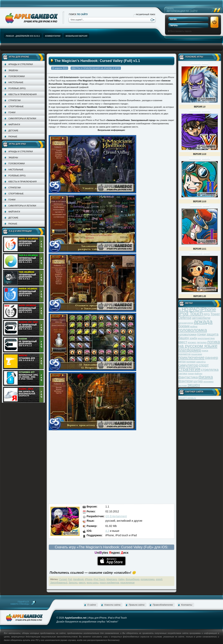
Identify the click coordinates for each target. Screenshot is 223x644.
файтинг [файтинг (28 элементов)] (198, 374)
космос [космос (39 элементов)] (192, 342)
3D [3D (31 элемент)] (180, 310)
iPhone (88, 579)
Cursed (63, 579)
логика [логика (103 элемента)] (213, 342)
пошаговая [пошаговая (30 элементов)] (197, 354)
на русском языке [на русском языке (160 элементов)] (198, 346)
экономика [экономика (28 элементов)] (208, 382)
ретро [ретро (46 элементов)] (182, 362)
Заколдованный (59, 583)
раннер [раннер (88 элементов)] (212, 358)
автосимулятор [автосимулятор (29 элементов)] (186, 323)
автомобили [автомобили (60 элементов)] (201, 318)
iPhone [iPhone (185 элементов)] (208, 309)
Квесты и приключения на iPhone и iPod (96, 68)
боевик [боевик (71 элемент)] (184, 326)
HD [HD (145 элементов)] (185, 309)
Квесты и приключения (22, 94)
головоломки (147, 579)
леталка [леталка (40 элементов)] (202, 342)
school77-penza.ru (187, 398)
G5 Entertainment (116, 516)
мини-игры (92, 583)
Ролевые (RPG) (17, 88)
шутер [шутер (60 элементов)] (198, 381)
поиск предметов (109, 583)
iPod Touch (99, 579)
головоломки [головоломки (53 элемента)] (187, 334)
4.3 (107, 531)
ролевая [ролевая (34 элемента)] (191, 362)
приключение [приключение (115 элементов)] (191, 358)
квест (82, 583)
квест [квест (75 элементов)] (183, 342)
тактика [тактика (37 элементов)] (183, 373)
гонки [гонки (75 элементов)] (201, 334)
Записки (73, 583)
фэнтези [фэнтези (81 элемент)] (185, 381)
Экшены (13, 70)
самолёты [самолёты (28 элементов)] (201, 362)
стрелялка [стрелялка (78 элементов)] (210, 370)
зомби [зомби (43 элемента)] (193, 338)
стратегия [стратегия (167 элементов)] (189, 369)
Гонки (12, 112)
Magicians (112, 579)
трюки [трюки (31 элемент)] (191, 373)
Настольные (16, 82)
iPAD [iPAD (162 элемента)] (194, 309)
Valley (121, 579)
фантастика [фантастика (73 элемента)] (188, 377)
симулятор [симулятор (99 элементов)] (188, 365)
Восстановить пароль (181, 31)
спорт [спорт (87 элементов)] (204, 365)
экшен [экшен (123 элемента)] (194, 385)
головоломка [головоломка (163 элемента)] (193, 330)
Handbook (78, 579)
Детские (13, 130)
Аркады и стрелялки (21, 64)
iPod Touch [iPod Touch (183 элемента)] (191, 314)
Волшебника (132, 579)
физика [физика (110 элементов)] (206, 377)
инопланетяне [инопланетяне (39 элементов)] (206, 338)
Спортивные (16, 106)
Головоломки (17, 76)
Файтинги (14, 124)
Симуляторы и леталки (22, 118)
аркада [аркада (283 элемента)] (203, 322)
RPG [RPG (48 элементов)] (207, 314)
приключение (127, 583)
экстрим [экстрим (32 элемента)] (183, 385)
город (159, 579)
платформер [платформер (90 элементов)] (190, 350)
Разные (13, 136)
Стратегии (14, 100)
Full (70, 579)
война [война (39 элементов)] (194, 326)
